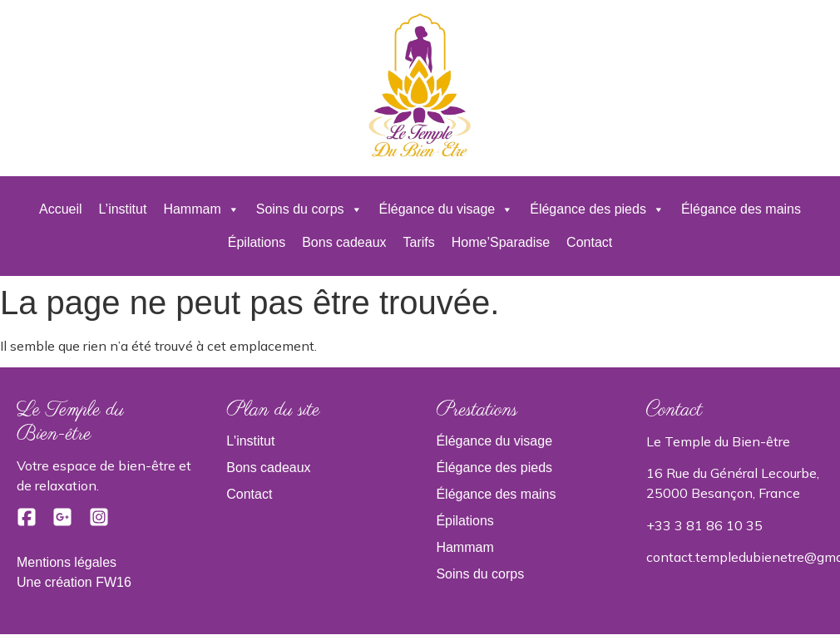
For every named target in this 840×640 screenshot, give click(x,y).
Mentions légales (67, 562)
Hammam (201, 209)
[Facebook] (28, 522)
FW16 (114, 582)
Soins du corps (309, 209)
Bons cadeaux (344, 242)
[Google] (64, 522)
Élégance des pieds (597, 209)
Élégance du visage (447, 209)
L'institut (250, 441)
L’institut (123, 209)
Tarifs (419, 242)
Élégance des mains (741, 209)
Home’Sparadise (501, 242)
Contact (589, 242)
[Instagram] (99, 522)
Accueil (61, 209)
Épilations (257, 242)
